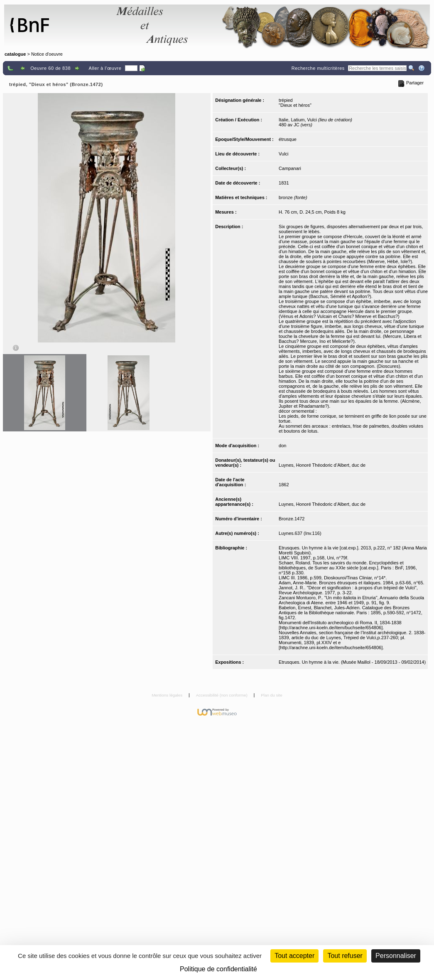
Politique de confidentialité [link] (218, 969)
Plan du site (272, 695)
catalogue (15, 54)
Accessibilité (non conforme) (222, 695)
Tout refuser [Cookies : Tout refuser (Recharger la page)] (345, 956)
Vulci (283, 154)
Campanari (290, 168)
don (282, 446)
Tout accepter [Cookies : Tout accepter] (294, 956)
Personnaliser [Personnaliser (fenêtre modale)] (396, 956)
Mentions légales (168, 695)
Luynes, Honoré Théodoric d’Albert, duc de (322, 465)
